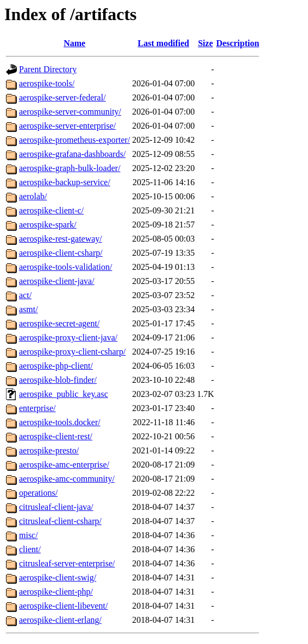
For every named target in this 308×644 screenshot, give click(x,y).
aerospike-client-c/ (51, 210)
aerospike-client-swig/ (58, 577)
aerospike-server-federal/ (62, 97)
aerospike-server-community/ (70, 112)
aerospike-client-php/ (56, 592)
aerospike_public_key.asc (64, 394)
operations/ (38, 493)
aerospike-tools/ (47, 83)
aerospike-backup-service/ (65, 182)
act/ (25, 295)
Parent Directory (48, 69)
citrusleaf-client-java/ (56, 507)
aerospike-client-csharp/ (61, 253)
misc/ (29, 535)
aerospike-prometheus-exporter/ (74, 140)
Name (74, 43)
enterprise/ (37, 408)
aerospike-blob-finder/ (58, 380)
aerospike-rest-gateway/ (61, 239)
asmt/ (29, 309)
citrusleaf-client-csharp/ (60, 521)
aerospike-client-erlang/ (60, 620)
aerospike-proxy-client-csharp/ (72, 352)
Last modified (164, 43)
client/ (30, 549)
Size (205, 43)
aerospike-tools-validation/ (66, 267)
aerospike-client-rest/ (56, 436)
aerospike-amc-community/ (67, 479)
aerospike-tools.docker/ (60, 422)
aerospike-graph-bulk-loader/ (70, 168)
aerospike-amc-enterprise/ (64, 465)
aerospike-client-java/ (57, 281)
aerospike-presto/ (49, 450)
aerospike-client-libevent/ (63, 606)
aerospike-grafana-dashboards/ (72, 154)
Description (238, 43)
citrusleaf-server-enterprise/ (67, 563)
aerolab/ (33, 196)
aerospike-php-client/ (56, 366)
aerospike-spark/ (48, 225)
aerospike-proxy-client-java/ (68, 337)
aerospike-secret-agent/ (59, 323)
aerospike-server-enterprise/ (67, 126)
